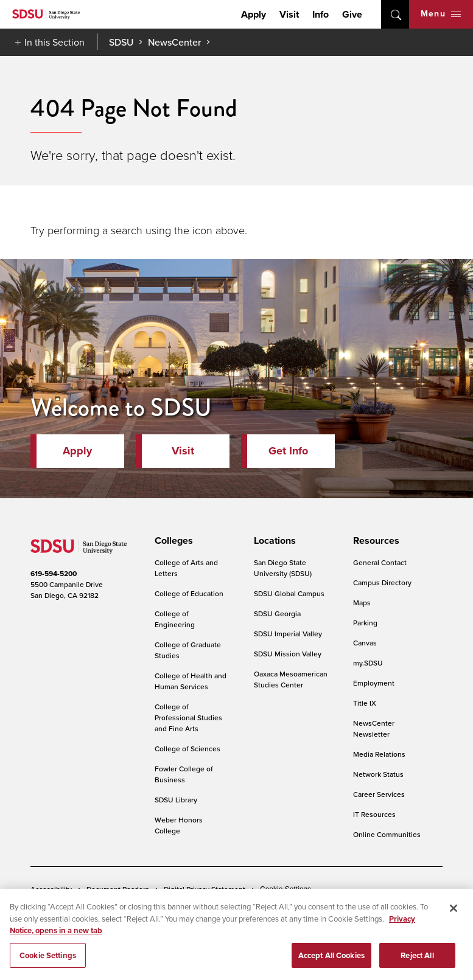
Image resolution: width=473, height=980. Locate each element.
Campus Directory (382, 582)
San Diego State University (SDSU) (283, 568)
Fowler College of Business (184, 774)
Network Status (378, 774)
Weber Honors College (179, 825)
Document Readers (118, 889)
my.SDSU (368, 663)
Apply (254, 14)
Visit (289, 14)
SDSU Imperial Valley (288, 634)
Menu (441, 14)
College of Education (189, 593)
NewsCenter (174, 42)
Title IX (365, 703)
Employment (374, 683)
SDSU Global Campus (289, 593)
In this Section (54, 42)
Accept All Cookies (331, 959)
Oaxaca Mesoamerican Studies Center (291, 679)
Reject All (417, 959)
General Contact (380, 562)
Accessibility (51, 889)
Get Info (288, 451)
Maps (362, 603)
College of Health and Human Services (191, 681)
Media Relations (379, 754)
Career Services (379, 794)
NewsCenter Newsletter (374, 728)
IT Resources (374, 814)
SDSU (121, 42)
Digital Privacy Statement (205, 889)
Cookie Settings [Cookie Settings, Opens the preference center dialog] (48, 959)
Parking (365, 623)
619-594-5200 (54, 574)
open (395, 14)
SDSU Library (176, 800)
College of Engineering (175, 619)
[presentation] (172, 541)
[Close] (454, 912)
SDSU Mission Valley (288, 654)
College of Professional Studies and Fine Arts (188, 718)
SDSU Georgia (277, 613)
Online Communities (387, 834)
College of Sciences (187, 749)
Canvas (365, 643)
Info (321, 14)
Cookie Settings (286, 889)
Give (352, 14)
